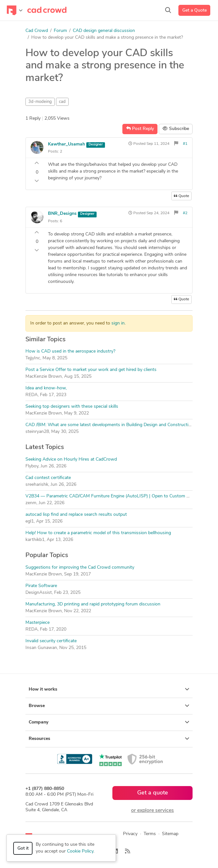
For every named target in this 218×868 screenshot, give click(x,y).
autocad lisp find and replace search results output (76, 515)
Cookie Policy (80, 851)
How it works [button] (109, 689)
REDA (32, 395)
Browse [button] (109, 706)
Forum (60, 31)
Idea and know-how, (46, 388)
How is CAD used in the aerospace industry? (70, 351)
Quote (181, 196)
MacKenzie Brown (44, 377)
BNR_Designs (62, 214)
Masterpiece (38, 623)
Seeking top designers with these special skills (72, 407)
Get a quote (153, 793)
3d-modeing (40, 102)
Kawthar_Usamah (66, 144)
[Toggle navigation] (15, 10)
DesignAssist (39, 593)
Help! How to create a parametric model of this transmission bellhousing (98, 533)
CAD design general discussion (104, 31)
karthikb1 (35, 540)
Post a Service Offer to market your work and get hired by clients (91, 370)
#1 (185, 144)
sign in (118, 323)
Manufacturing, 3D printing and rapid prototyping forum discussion (93, 604)
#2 (185, 213)
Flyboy (32, 466)
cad (62, 102)
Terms (150, 834)
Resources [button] (109, 739)
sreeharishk (37, 485)
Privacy (130, 834)
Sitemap (170, 834)
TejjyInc (33, 358)
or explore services (152, 811)
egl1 (30, 521)
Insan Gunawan (41, 648)
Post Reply (140, 129)
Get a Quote (194, 10)
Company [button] (109, 722)
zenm (31, 503)
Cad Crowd (37, 31)
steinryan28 (37, 432)
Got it (23, 848)
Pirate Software (41, 586)
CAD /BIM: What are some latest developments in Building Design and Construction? (110, 425)
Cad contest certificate (48, 478)
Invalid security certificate (51, 641)
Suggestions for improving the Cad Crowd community (80, 568)
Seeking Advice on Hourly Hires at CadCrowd (71, 459)
